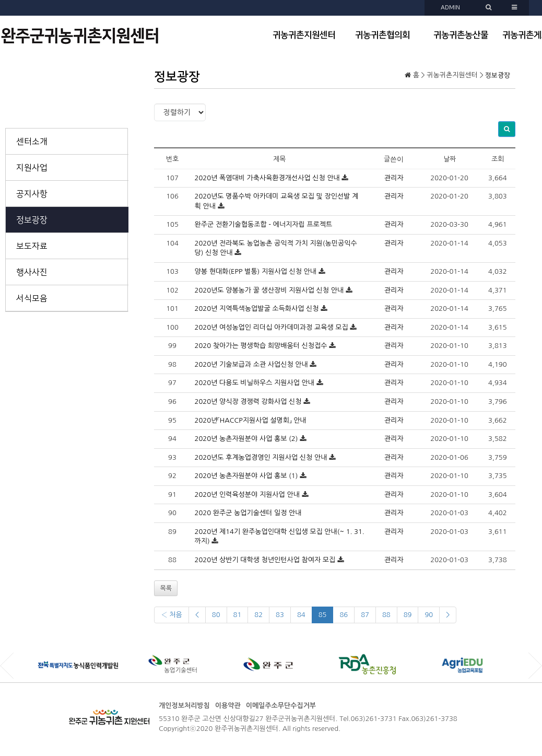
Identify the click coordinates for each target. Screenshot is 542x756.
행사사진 (32, 272)
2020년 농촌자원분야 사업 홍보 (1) (246, 476)
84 (301, 615)
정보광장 (32, 220)
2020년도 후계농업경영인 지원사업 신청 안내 (261, 457)
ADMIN (450, 8)
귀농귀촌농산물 (461, 35)
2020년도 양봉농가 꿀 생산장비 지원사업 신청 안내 (269, 290)
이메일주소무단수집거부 (281, 706)
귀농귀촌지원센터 (304, 35)
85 (323, 615)
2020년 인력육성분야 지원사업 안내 (247, 495)
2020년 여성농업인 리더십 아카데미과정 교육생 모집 (272, 327)
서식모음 (32, 298)
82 (258, 615)
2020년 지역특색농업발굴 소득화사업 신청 (257, 309)
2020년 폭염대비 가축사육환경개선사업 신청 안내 (267, 178)
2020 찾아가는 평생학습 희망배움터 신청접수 (261, 346)
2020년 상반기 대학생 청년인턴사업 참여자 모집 (265, 560)
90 (429, 615)
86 (344, 615)
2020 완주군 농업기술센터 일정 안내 (248, 513)
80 (216, 615)
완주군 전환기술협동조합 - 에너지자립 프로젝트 (264, 224)
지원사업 (32, 168)
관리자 (394, 178)
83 (280, 615)
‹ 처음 (171, 615)
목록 (166, 588)
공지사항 (32, 194)
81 (238, 615)
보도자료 (32, 246)
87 (365, 615)
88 (386, 615)
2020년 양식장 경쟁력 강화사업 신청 (248, 402)
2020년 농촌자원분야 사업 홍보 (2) (246, 439)
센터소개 (32, 142)
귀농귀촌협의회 (382, 35)
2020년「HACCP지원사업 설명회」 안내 (251, 420)
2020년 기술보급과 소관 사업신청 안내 (251, 364)
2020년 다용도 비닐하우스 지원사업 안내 (255, 383)
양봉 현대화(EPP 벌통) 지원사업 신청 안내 (256, 271)
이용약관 (228, 706)
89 (408, 615)
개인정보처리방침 (184, 706)
